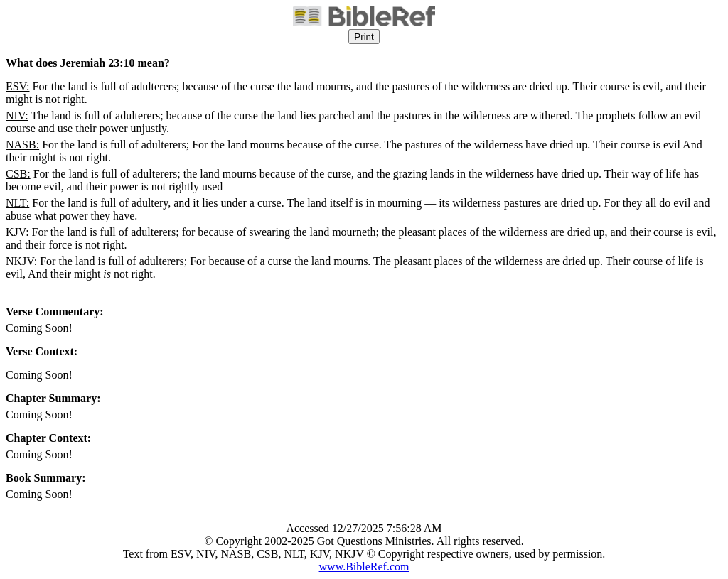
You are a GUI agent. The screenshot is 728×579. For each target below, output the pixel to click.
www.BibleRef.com (364, 567)
